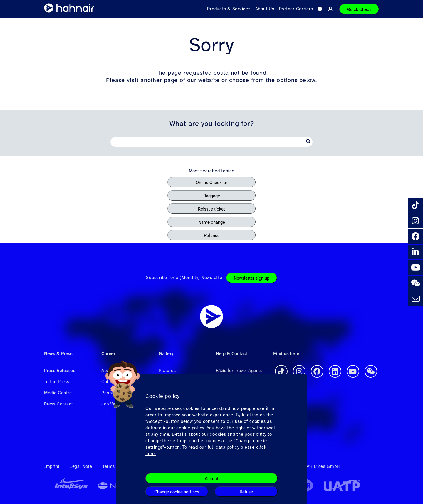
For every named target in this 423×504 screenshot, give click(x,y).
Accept (211, 479)
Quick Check (359, 9)
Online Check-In (211, 183)
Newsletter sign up (252, 278)
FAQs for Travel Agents (239, 371)
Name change (212, 222)
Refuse (246, 492)
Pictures (167, 371)
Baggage (212, 196)
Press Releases (60, 371)
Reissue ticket (211, 209)
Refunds (212, 236)
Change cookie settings (177, 492)
